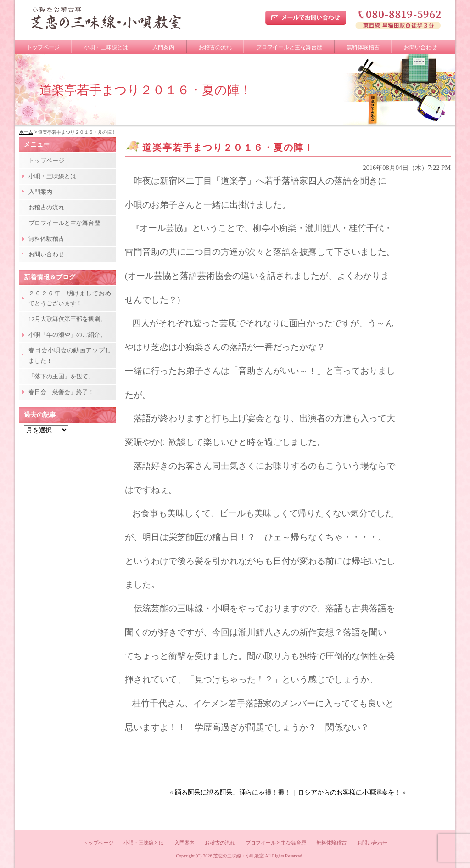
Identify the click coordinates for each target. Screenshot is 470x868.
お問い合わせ (420, 47)
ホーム (26, 132)
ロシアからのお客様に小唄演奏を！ (349, 792)
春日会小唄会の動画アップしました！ (70, 355)
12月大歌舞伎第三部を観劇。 (67, 319)
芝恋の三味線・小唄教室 (239, 856)
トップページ (43, 47)
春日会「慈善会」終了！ (61, 392)
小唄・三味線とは (106, 47)
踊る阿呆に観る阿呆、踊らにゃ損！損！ (233, 792)
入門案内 (163, 47)
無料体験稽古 (363, 47)
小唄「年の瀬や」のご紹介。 (67, 335)
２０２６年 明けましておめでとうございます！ (70, 298)
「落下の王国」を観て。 (61, 376)
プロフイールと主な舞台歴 (289, 47)
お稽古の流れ (215, 47)
